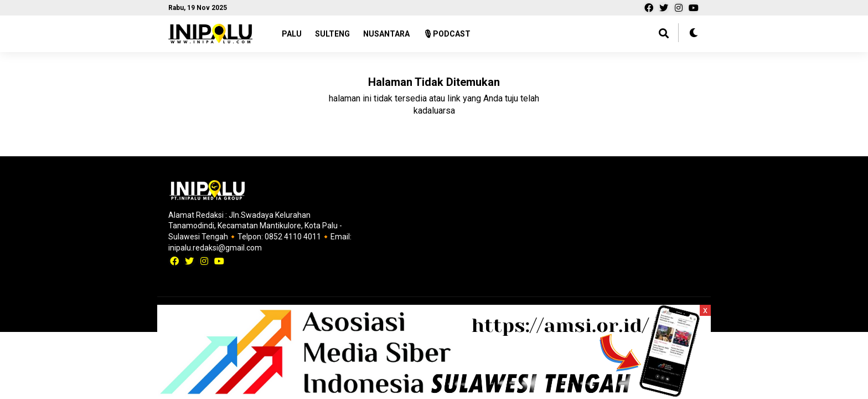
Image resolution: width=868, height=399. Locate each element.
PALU (292, 34)
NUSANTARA (386, 34)
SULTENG (332, 34)
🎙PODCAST (447, 34)
